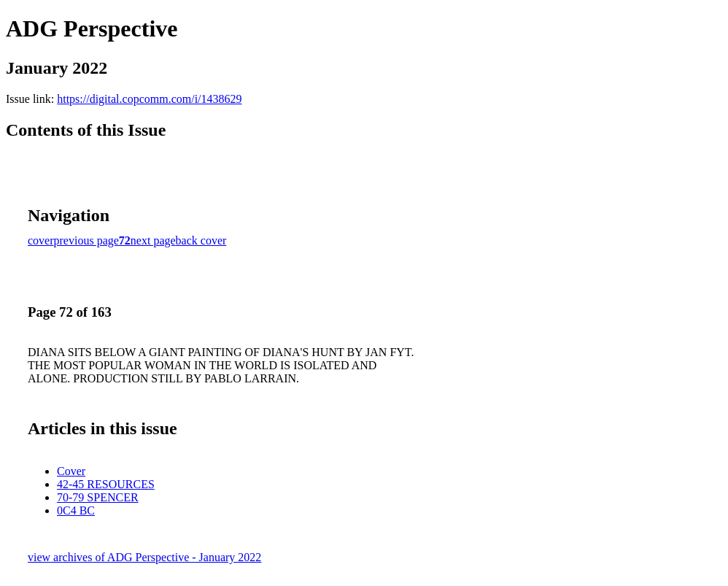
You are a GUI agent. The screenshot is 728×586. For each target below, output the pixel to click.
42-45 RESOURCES (106, 484)
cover (41, 240)
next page (153, 240)
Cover (71, 471)
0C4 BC (76, 510)
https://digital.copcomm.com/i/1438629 (149, 99)
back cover (201, 240)
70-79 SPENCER (98, 497)
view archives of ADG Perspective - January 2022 (144, 557)
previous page (86, 240)
